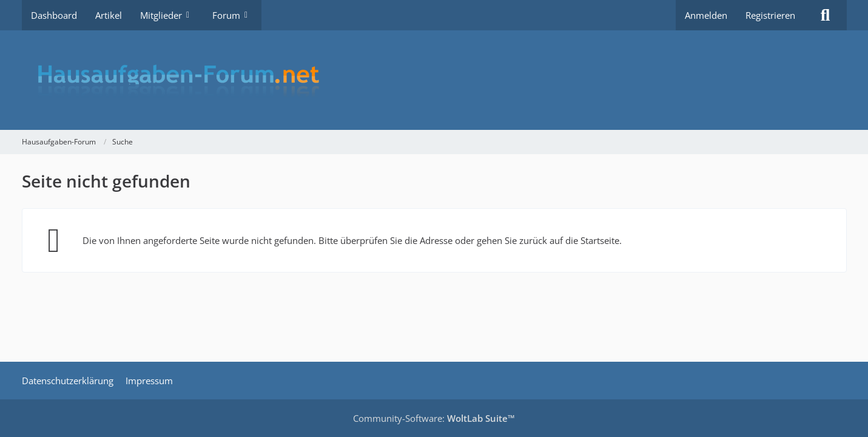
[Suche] (826, 15)
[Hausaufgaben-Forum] (434, 80)
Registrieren (770, 15)
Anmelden (706, 15)
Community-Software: (434, 418)
